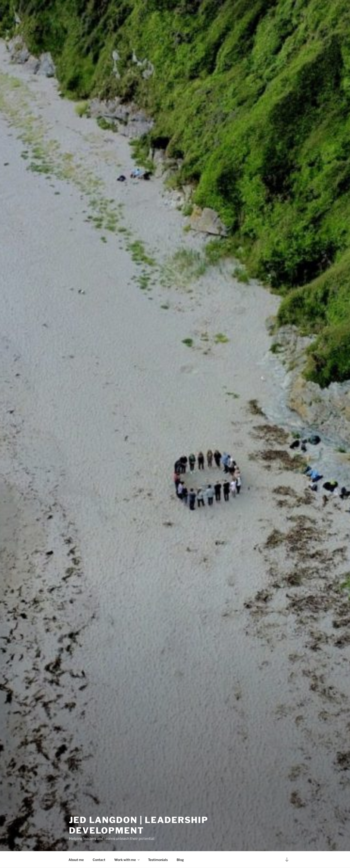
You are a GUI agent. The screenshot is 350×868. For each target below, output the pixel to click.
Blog (180, 860)
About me (76, 860)
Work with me (127, 860)
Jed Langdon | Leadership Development (139, 824)
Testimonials (158, 860)
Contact (99, 860)
